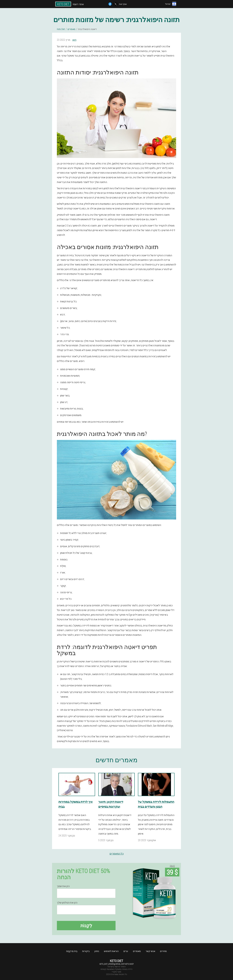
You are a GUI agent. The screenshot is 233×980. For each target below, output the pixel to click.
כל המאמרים (117, 853)
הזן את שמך (63, 886)
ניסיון (97, 951)
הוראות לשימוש (111, 951)
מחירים (163, 951)
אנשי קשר (150, 951)
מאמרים (137, 951)
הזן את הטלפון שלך (67, 903)
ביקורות (86, 951)
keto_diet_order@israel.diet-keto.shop (117, 964)
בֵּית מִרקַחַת (72, 951)
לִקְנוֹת (86, 925)
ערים (126, 951)
